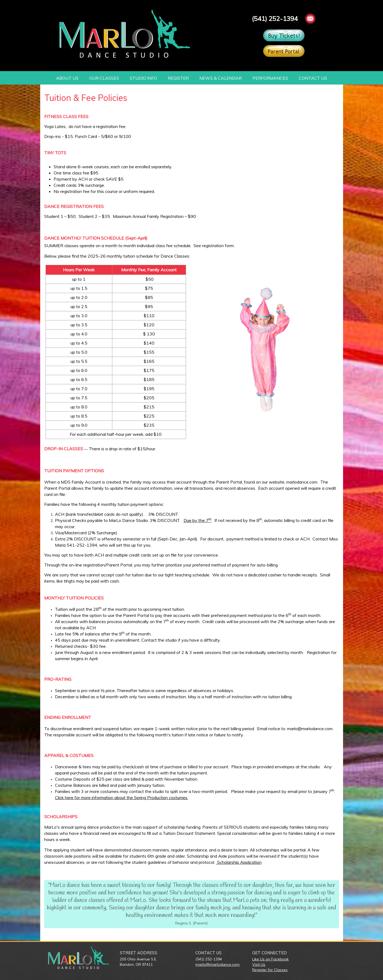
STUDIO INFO (143, 78)
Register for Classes (270, 970)
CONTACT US (313, 78)
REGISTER (178, 78)
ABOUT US (67, 78)
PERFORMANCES (270, 78)
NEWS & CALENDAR (221, 78)
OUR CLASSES (104, 78)
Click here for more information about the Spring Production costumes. (122, 798)
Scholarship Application (239, 862)
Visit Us (259, 964)
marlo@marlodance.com (217, 964)
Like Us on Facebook (270, 959)
